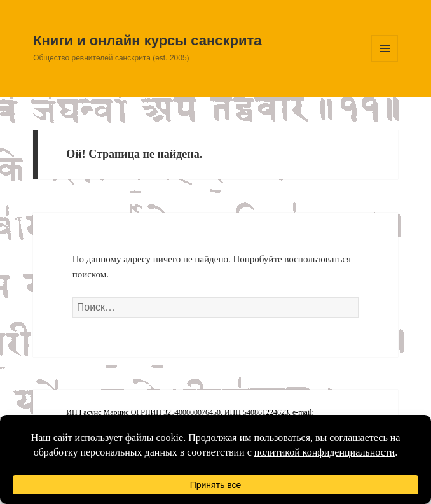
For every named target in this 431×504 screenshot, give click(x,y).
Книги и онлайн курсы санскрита (147, 40)
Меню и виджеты (385, 61)
